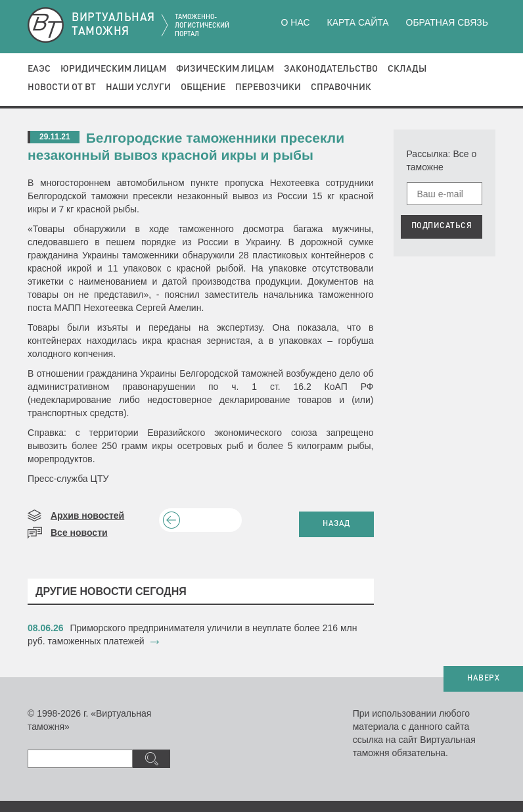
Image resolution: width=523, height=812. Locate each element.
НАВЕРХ (483, 679)
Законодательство (331, 69)
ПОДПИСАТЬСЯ (442, 226)
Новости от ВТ (62, 87)
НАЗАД (336, 524)
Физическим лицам (225, 69)
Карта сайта (357, 22)
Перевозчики (268, 87)
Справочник (341, 87)
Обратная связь (447, 22)
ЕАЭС (39, 69)
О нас (296, 22)
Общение (203, 87)
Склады (407, 69)
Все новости (79, 533)
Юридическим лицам (113, 69)
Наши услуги (138, 87)
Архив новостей (87, 515)
